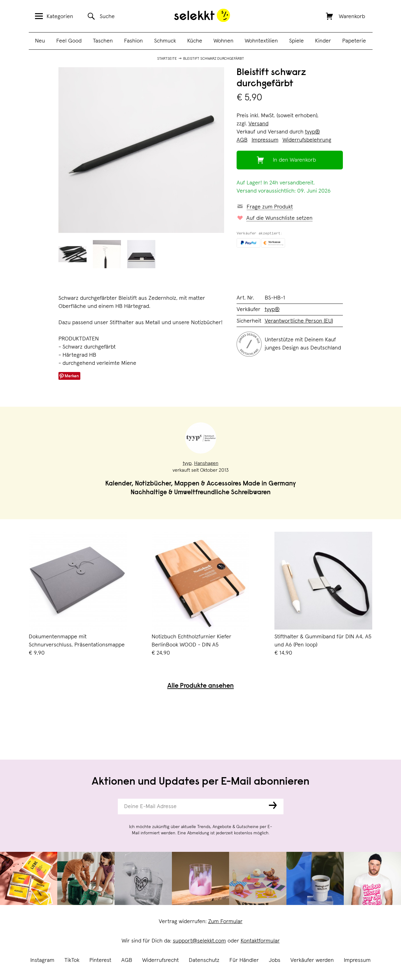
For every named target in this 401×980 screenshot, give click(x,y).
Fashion (133, 41)
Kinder (323, 41)
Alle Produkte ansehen (200, 686)
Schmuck (165, 41)
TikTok (72, 960)
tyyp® (313, 132)
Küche (195, 41)
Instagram (42, 960)
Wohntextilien (261, 41)
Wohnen (223, 41)
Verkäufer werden (312, 960)
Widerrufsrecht (160, 960)
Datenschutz (204, 960)
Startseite (167, 59)
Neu (40, 41)
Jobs (275, 960)
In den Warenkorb (294, 160)
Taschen (103, 41)
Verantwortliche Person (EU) (299, 321)
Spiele (296, 41)
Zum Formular (225, 922)
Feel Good (69, 41)
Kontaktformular (260, 941)
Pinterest (100, 960)
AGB (127, 960)
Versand (258, 124)
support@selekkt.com (199, 941)
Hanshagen (206, 463)
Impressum (357, 960)
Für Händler (244, 960)
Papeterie (354, 41)
